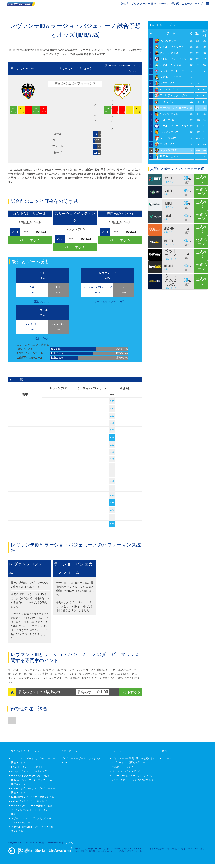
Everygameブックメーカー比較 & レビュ (33, 797)
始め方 (125, 4)
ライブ (199, 4)
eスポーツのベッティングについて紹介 (133, 780)
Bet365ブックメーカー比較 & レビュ (30, 776)
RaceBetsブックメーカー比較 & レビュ (32, 806)
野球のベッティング (123, 767)
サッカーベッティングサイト (127, 771)
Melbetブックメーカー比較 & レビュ (30, 801)
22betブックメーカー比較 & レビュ (30, 767)
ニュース (187, 4)
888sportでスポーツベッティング (29, 771)
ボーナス (164, 4)
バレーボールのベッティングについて (132, 776)
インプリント (70, 843)
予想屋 (176, 4)
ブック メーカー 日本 (144, 4)
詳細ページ (169, 182)
